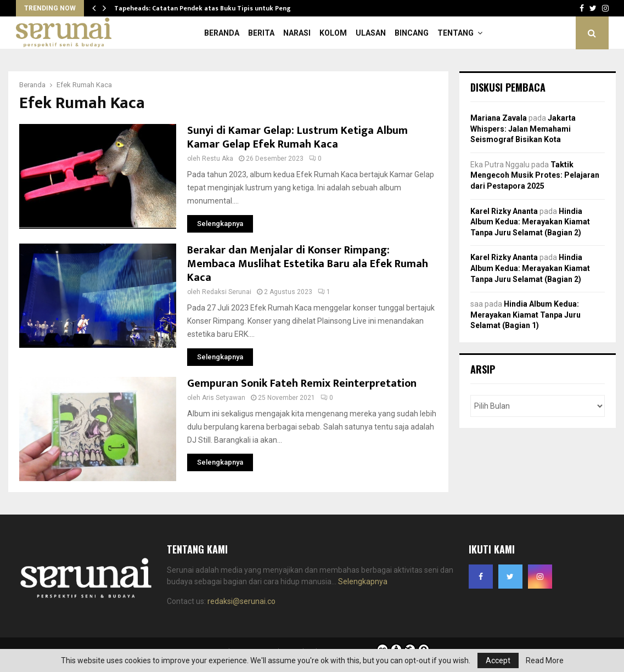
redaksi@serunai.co (241, 601)
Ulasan (371, 33)
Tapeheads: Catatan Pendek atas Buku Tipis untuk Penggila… (211, 8)
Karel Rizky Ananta (504, 211)
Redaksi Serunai (227, 292)
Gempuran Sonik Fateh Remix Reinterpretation (302, 383)
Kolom (333, 33)
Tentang (456, 33)
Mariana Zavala (499, 118)
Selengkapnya (363, 581)
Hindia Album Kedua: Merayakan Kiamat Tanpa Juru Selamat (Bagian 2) (530, 222)
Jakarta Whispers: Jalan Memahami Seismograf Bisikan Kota (523, 129)
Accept (498, 660)
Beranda (222, 33)
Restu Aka (218, 159)
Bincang (412, 33)
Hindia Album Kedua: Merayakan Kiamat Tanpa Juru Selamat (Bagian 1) (525, 315)
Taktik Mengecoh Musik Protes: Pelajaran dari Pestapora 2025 (535, 175)
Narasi (297, 33)
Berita (261, 33)
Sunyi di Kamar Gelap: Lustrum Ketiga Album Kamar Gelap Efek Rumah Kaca (297, 137)
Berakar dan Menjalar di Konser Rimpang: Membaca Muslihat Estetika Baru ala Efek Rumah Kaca (308, 264)
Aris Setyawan (224, 398)
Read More (545, 660)
